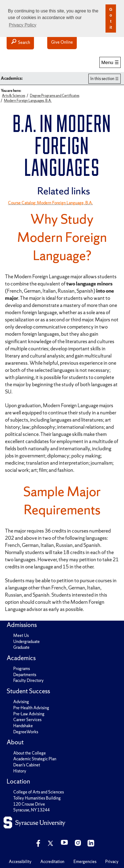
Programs (22, 669)
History (20, 771)
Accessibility (20, 862)
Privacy (112, 862)
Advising (21, 702)
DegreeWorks (26, 732)
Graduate (21, 647)
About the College (30, 753)
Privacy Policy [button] (23, 25)
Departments (25, 675)
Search (20, 42)
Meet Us (21, 635)
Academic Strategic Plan (35, 759)
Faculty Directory (28, 680)
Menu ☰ (110, 62)
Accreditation (52, 862)
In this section (102, 79)
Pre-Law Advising (29, 714)
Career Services (27, 720)
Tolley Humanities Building (37, 798)
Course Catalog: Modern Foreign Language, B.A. (50, 203)
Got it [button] (111, 18)
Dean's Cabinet (27, 765)
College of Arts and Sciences (39, 792)
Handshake (23, 726)
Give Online (62, 42)
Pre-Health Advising (31, 708)
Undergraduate (27, 641)
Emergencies (85, 862)
